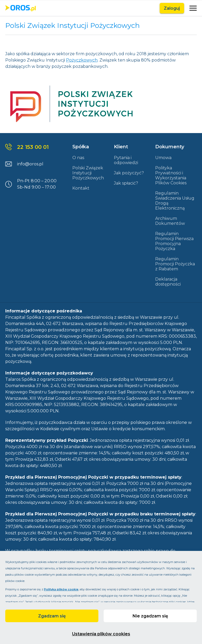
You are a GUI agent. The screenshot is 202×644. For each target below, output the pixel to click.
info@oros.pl (30, 164)
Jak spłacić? (126, 183)
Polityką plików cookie (61, 589)
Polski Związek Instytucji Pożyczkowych (88, 173)
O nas (78, 158)
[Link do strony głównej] (21, 8)
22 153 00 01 (33, 147)
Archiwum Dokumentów (170, 221)
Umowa (163, 158)
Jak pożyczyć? (129, 173)
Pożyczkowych (82, 60)
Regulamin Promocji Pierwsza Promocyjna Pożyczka (174, 241)
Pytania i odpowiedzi (126, 160)
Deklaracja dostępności (168, 282)
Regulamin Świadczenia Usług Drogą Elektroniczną (175, 201)
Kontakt (81, 188)
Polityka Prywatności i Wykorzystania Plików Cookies (171, 175)
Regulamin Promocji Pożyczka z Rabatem (175, 264)
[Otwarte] (193, 8)
